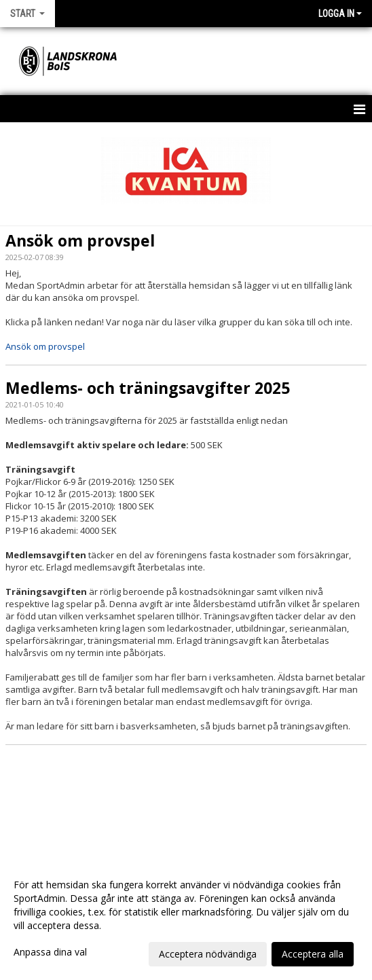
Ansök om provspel (80, 240)
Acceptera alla (313, 954)
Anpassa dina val (50, 952)
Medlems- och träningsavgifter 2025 (148, 388)
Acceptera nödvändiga (208, 954)
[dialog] (186, 919)
